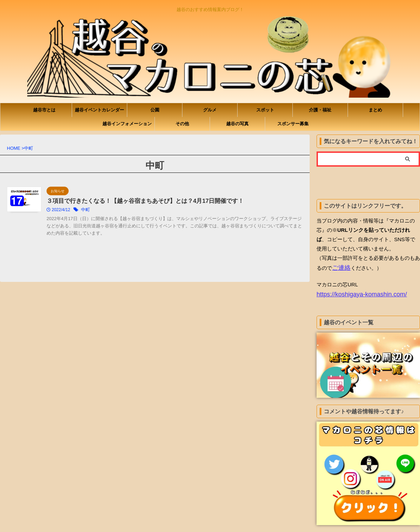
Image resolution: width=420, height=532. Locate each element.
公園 (155, 110)
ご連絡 (340, 267)
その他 (182, 124)
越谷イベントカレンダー (99, 110)
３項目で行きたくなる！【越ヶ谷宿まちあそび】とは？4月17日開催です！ (174, 201)
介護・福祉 (320, 110)
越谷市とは (44, 110)
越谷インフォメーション (127, 124)
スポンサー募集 (293, 124)
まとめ (375, 110)
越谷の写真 (237, 124)
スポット (265, 110)
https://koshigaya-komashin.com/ (354, 293)
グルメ (210, 110)
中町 (120, 210)
